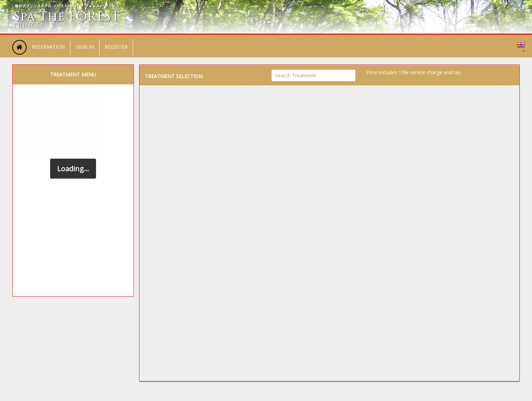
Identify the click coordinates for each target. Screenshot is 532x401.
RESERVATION (48, 47)
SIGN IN (85, 47)
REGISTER (116, 47)
